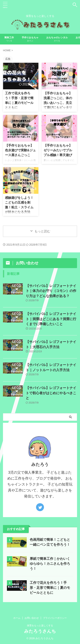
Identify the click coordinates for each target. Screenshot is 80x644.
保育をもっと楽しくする (40, 626)
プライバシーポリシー (55, 618)
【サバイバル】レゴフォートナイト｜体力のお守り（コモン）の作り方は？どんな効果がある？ (51, 291)
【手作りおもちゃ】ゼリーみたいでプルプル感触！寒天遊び (58, 150)
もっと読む (42, 231)
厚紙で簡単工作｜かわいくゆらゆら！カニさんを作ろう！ (50, 564)
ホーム (17, 618)
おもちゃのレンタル (57, 39)
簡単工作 (9, 39)
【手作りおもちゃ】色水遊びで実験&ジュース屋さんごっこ (20, 150)
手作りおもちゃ (30, 39)
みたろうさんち (40, 631)
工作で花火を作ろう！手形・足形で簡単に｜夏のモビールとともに (50, 588)
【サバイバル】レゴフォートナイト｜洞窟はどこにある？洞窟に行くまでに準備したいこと (51, 319)
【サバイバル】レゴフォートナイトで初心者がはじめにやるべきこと (51, 393)
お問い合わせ (32, 618)
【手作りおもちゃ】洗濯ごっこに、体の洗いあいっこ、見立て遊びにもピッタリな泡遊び (58, 103)
